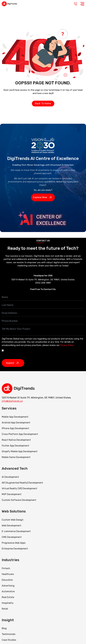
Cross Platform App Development (20, 434)
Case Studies (9, 640)
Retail (5, 609)
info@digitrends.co (12, 401)
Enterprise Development (15, 549)
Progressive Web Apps (14, 543)
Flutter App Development (15, 446)
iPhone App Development (15, 428)
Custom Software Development (19, 500)
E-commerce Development (16, 531)
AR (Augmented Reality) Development (22, 483)
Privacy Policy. (67, 345)
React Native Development (16, 440)
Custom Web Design (13, 520)
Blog (4, 628)
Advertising (8, 586)
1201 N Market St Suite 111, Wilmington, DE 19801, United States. (36, 398)
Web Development (12, 526)
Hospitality (8, 603)
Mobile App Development (15, 417)
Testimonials (9, 634)
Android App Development (16, 423)
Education (7, 580)
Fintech (6, 568)
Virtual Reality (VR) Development (19, 488)
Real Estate (8, 597)
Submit (13, 363)
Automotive (8, 591)
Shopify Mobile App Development (20, 451)
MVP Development (12, 494)
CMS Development (12, 537)
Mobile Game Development (16, 457)
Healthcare (8, 574)
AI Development (10, 477)
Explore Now (43, 197)
